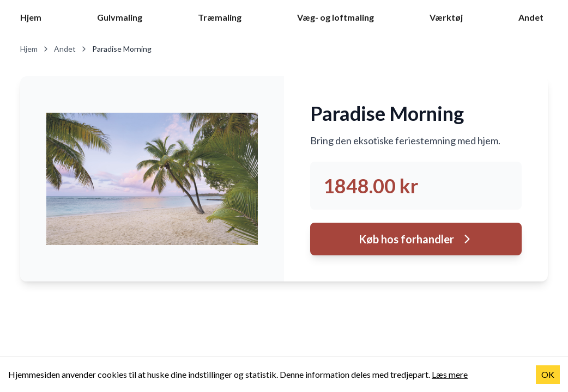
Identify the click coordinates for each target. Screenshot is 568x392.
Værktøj (446, 17)
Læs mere (450, 374)
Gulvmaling (120, 17)
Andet (531, 17)
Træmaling (220, 17)
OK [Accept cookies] (548, 374)
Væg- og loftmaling (336, 17)
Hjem (31, 17)
